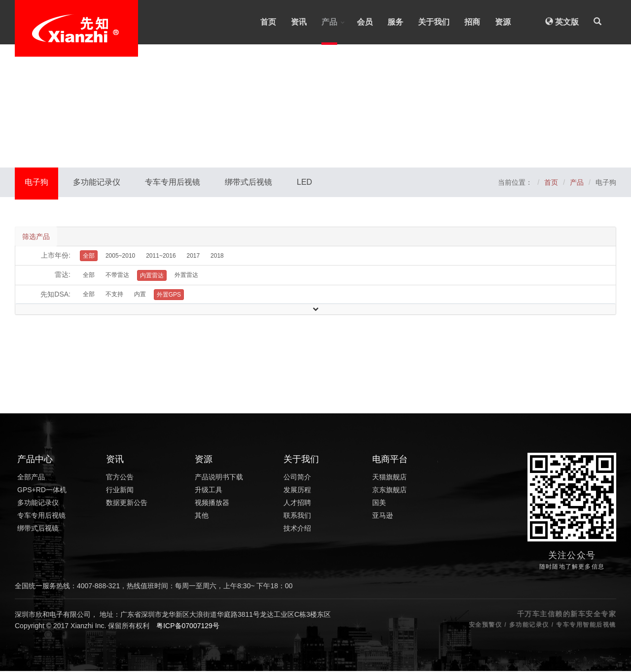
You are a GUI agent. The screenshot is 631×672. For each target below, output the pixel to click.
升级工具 (209, 491)
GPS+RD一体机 (42, 491)
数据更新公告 (127, 504)
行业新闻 (120, 491)
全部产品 (31, 478)
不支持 (114, 295)
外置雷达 (186, 276)
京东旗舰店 (389, 491)
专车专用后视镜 (173, 182)
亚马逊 (383, 516)
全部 (89, 276)
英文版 (562, 22)
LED (304, 182)
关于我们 (434, 22)
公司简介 (297, 478)
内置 (140, 295)
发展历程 (297, 491)
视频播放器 (212, 504)
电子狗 (36, 182)
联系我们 (297, 516)
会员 (365, 22)
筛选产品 (36, 237)
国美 (379, 504)
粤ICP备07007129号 (188, 627)
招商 (472, 22)
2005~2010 (120, 257)
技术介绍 (297, 529)
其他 (202, 516)
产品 (329, 22)
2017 (193, 257)
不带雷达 (117, 276)
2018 (217, 257)
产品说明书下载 (219, 478)
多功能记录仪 (97, 182)
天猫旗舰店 (389, 478)
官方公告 (120, 478)
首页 (268, 22)
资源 (503, 22)
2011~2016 (161, 257)
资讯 (299, 22)
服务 (395, 22)
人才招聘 (297, 504)
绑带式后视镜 (248, 182)
